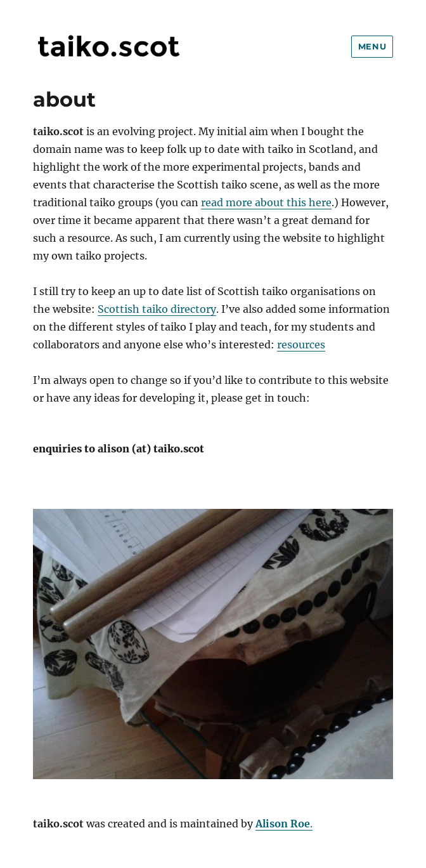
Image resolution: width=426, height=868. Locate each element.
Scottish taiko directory (157, 309)
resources (301, 345)
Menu (372, 46)
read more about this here (266, 202)
